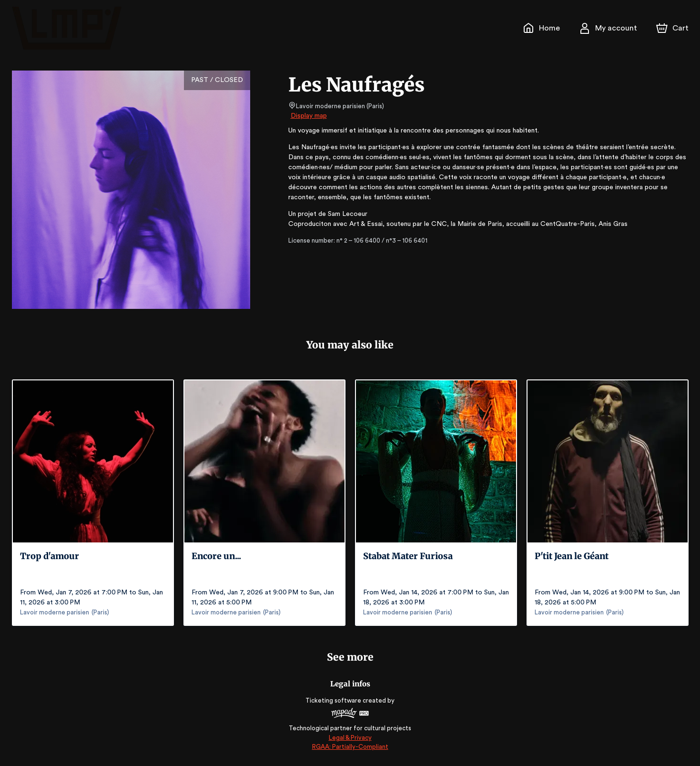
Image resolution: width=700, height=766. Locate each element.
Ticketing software (335, 700)
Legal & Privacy (350, 738)
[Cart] (673, 28)
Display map (309, 116)
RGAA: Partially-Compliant (350, 747)
